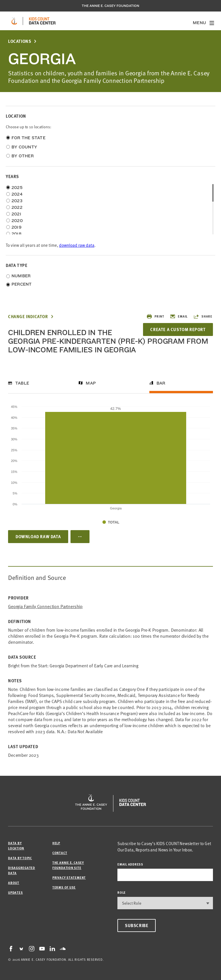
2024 (17, 194)
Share (203, 316)
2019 (17, 227)
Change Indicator (28, 317)
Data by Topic (20, 858)
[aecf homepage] (14, 21)
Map (91, 383)
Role (122, 892)
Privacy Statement (69, 877)
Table (22, 383)
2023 (17, 201)
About (14, 883)
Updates (15, 892)
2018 (17, 234)
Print (155, 316)
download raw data (77, 245)
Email (179, 316)
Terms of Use (64, 887)
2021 (16, 214)
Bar (161, 383)
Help (56, 843)
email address (130, 864)
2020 (17, 221)
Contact (60, 853)
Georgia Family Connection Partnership (45, 606)
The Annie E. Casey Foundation (110, 6)
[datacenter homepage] (42, 21)
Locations (20, 41)
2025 (17, 188)
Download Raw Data (38, 536)
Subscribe (137, 925)
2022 (17, 207)
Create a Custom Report (178, 329)
